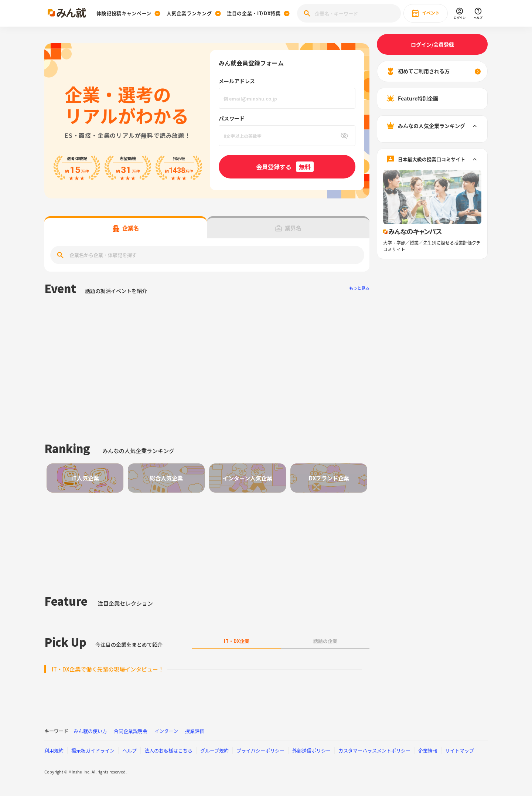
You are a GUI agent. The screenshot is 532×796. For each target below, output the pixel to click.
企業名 (126, 228)
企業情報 (428, 750)
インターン (166, 731)
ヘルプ (129, 750)
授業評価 (195, 731)
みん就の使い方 (90, 731)
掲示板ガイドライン (93, 750)
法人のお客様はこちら (168, 750)
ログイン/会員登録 (432, 44)
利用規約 (54, 750)
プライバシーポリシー (260, 750)
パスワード (232, 118)
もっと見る (359, 288)
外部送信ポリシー (311, 750)
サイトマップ (460, 750)
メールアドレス (237, 81)
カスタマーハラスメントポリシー (374, 750)
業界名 (288, 228)
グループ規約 (214, 750)
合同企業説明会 (131, 731)
